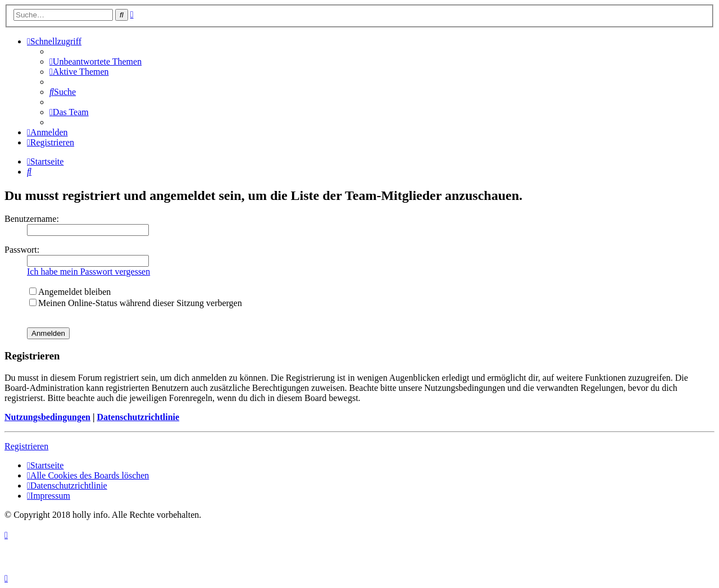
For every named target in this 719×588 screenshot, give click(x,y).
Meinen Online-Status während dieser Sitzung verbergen (136, 303)
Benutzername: (32, 219)
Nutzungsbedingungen (47, 417)
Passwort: (22, 250)
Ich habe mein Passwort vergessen (88, 272)
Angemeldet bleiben (70, 292)
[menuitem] (95, 61)
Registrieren (26, 446)
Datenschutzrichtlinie (138, 417)
